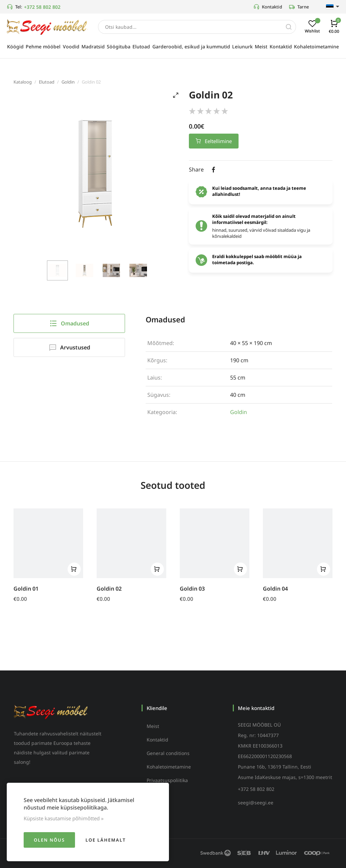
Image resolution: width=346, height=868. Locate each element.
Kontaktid (268, 7)
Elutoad (47, 82)
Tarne (299, 7)
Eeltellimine (214, 141)
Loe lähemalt (106, 840)
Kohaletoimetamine (169, 767)
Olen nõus (49, 840)
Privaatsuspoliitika (167, 780)
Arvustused (69, 347)
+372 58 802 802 (42, 7)
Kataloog (23, 82)
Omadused (69, 323)
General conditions (168, 753)
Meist (153, 726)
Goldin (68, 82)
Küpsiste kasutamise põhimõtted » (64, 818)
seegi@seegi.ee (256, 803)
